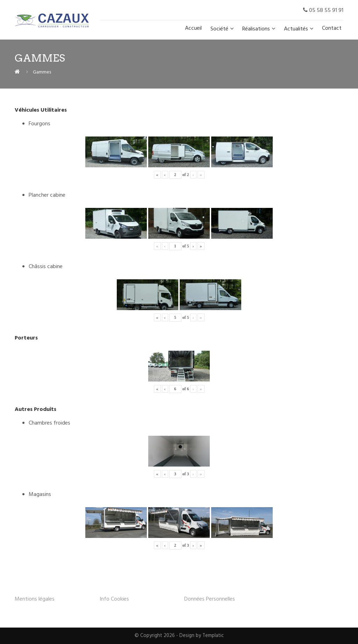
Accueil (193, 28)
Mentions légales (35, 599)
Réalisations (256, 29)
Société (219, 29)
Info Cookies (114, 599)
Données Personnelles (210, 599)
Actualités (296, 29)
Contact (332, 28)
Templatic (213, 636)
